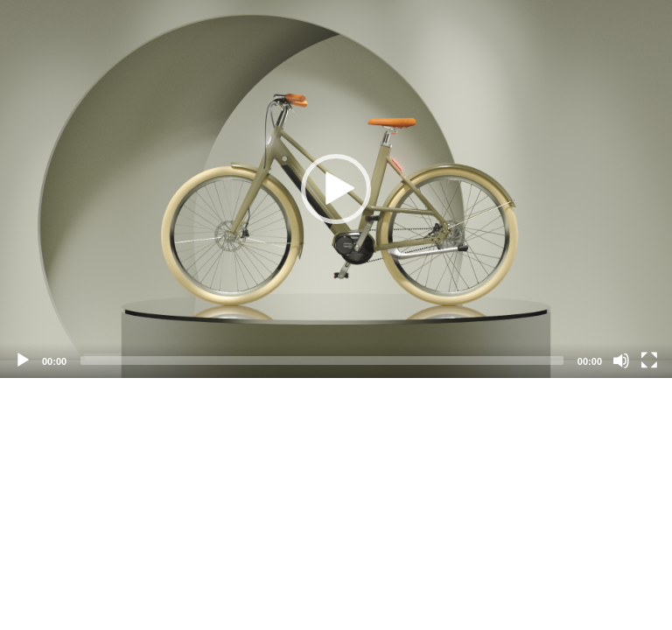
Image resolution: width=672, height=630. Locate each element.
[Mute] (621, 360)
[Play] (23, 360)
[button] (336, 189)
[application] (336, 189)
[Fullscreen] (649, 360)
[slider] (322, 360)
